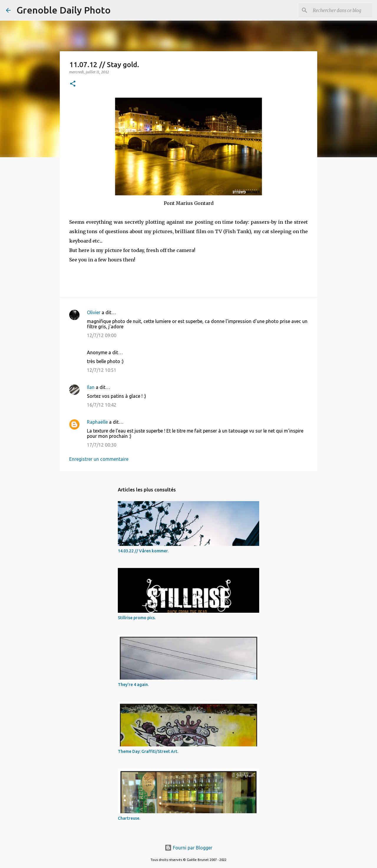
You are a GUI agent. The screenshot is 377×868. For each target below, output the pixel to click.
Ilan (91, 387)
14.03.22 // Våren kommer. (143, 551)
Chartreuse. (129, 818)
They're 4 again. (133, 685)
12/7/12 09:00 (102, 335)
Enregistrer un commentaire (99, 459)
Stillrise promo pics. (137, 618)
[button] (73, 84)
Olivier (94, 312)
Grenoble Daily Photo (64, 10)
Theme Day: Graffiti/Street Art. (148, 751)
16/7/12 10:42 (102, 405)
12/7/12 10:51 (102, 370)
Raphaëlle (97, 422)
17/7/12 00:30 (102, 445)
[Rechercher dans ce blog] (341, 10)
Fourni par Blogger (188, 848)
